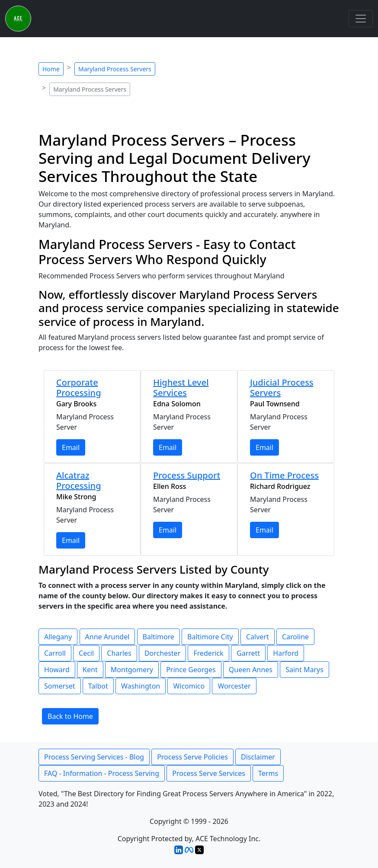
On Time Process (284, 475)
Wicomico (189, 686)
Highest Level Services (181, 388)
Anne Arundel (107, 637)
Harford (286, 653)
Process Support (187, 475)
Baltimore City (210, 637)
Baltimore (159, 637)
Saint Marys (304, 670)
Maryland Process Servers (115, 69)
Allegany (58, 637)
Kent (90, 670)
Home (51, 69)
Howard (57, 670)
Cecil (86, 653)
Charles (119, 653)
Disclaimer (258, 757)
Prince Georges (191, 670)
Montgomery (132, 670)
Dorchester (162, 653)
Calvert (258, 637)
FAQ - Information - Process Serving (102, 773)
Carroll (55, 653)
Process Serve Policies (192, 757)
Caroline (295, 637)
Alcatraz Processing (79, 480)
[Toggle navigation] (361, 19)
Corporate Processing (79, 388)
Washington (141, 686)
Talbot (98, 686)
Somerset (60, 686)
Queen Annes (251, 670)
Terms (268, 773)
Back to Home (70, 716)
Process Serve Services (209, 773)
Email (71, 447)
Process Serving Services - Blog (94, 757)
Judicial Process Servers (282, 388)
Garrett (248, 653)
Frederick (208, 653)
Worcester (234, 686)
